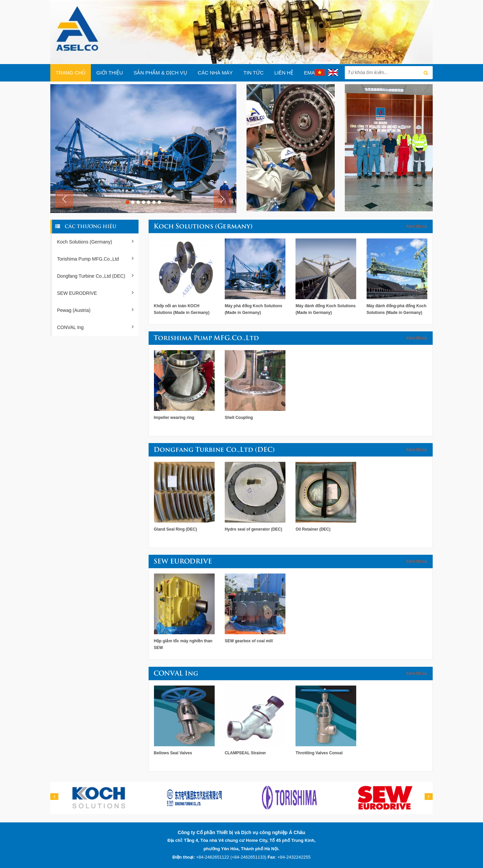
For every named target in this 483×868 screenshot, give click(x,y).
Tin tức (254, 73)
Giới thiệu (110, 73)
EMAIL (311, 73)
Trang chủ (71, 73)
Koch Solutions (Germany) (95, 241)
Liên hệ (284, 73)
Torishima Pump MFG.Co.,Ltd (95, 259)
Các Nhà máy (215, 73)
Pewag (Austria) (95, 310)
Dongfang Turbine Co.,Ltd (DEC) (95, 276)
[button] (64, 199)
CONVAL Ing (95, 327)
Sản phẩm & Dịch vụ (160, 73)
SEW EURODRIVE (95, 293)
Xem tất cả (416, 226)
